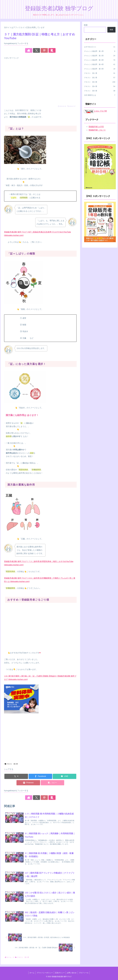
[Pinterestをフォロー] (43, 50)
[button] (52, 783)
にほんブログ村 (95, 111)
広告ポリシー (60, 973)
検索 (86, 25)
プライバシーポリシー (44, 973)
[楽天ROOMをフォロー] (48, 50)
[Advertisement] (40, 83)
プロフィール (84, 973)
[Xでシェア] (16, 776)
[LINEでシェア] (64, 776)
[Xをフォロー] (38, 50)
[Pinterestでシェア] (28, 783)
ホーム (32, 973)
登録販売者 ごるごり (97, 130)
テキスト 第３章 (11, 764)
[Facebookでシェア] (40, 776)
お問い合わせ (72, 973)
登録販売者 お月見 (96, 127)
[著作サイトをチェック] (32, 50)
